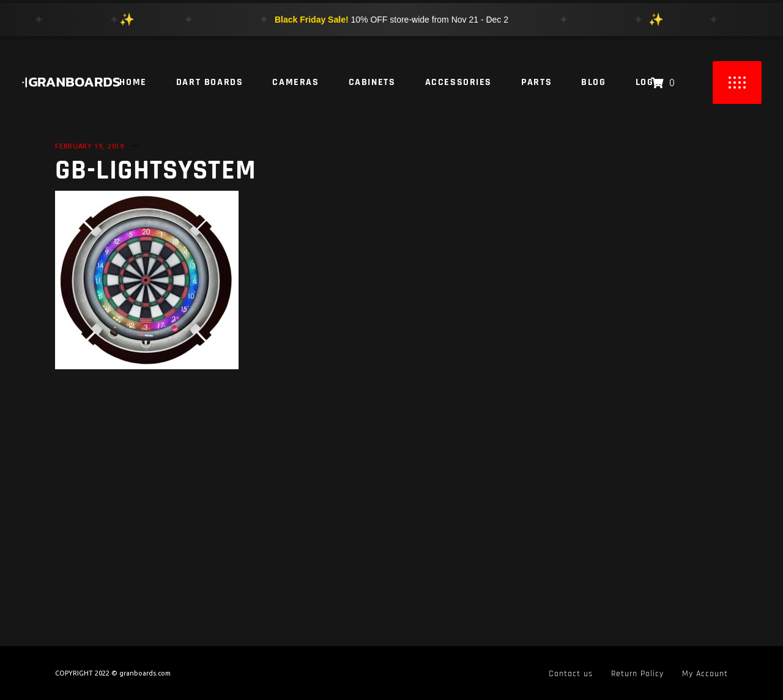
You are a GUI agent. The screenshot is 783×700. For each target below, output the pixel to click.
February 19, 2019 (90, 146)
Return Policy (637, 674)
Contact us (571, 674)
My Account (705, 674)
